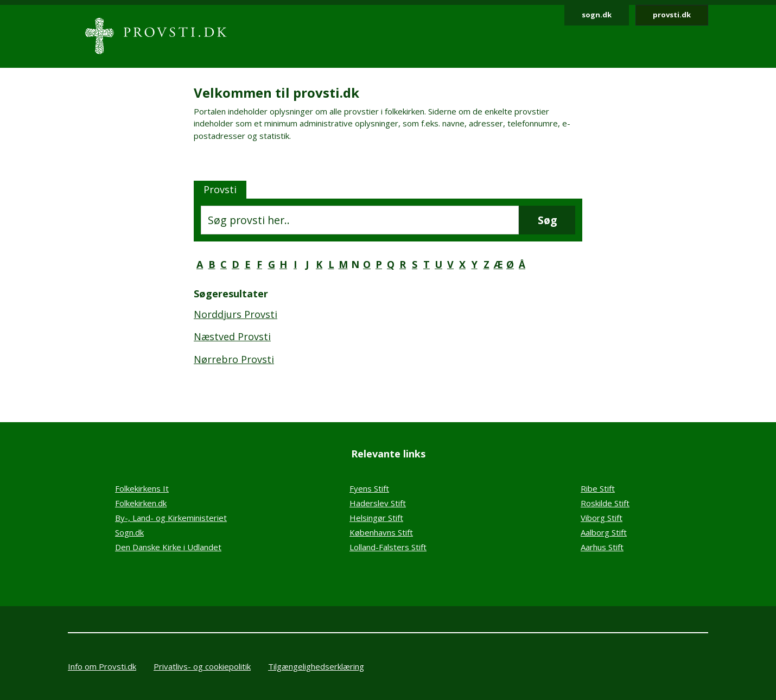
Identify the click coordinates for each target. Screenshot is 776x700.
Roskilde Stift (605, 503)
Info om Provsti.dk (102, 666)
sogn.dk (597, 15)
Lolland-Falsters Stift (388, 547)
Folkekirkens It (142, 488)
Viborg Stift (602, 518)
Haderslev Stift (378, 503)
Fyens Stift (369, 488)
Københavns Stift (381, 532)
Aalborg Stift (604, 532)
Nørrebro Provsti (234, 359)
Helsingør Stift (376, 518)
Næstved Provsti (232, 336)
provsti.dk (672, 15)
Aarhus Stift (602, 547)
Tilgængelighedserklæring (316, 666)
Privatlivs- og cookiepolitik (202, 666)
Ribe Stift (598, 488)
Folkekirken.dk (141, 503)
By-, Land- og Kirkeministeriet (171, 518)
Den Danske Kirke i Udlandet (168, 547)
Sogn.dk (129, 532)
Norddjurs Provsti (236, 314)
